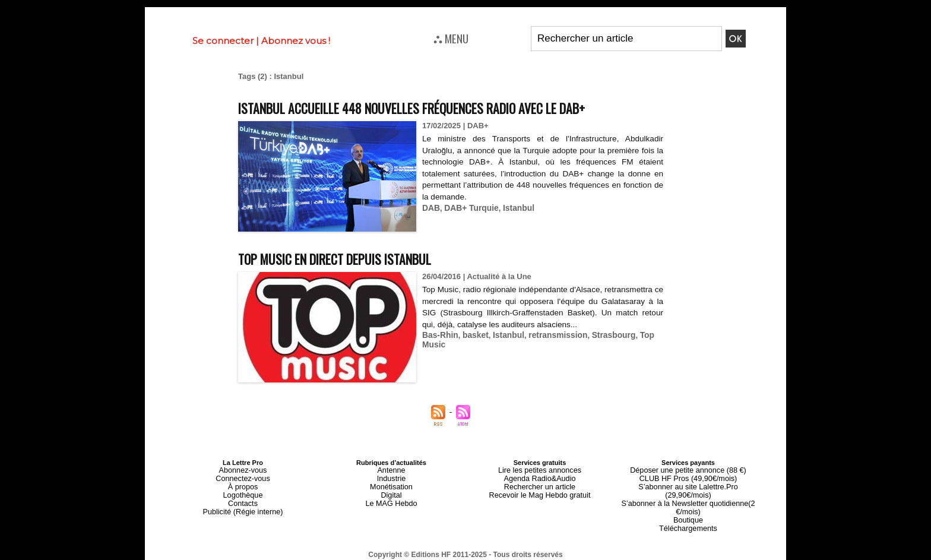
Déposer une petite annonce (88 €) (688, 470)
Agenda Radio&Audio (539, 477)
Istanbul (514, 208)
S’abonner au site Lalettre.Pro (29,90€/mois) (688, 484)
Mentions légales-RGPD (560, 546)
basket (472, 335)
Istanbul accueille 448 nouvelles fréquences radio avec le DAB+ (442, 107)
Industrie (391, 477)
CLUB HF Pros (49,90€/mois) (688, 477)
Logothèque (243, 491)
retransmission (551, 335)
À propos (243, 484)
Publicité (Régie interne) (243, 505)
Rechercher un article (540, 484)
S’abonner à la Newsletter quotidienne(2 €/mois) (688, 495)
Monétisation (391, 484)
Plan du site (437, 555)
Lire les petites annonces (540, 470)
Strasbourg (603, 335)
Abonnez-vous (243, 470)
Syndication (494, 555)
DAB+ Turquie (468, 208)
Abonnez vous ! (296, 41)
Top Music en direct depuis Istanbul (352, 258)
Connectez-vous (243, 477)
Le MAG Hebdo (391, 498)
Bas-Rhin (439, 335)
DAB (430, 208)
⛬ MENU (451, 38)
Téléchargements (688, 512)
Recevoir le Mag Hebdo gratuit (540, 491)
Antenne (392, 470)
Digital (392, 491)
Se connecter (223, 41)
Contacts (243, 498)
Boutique (688, 505)
